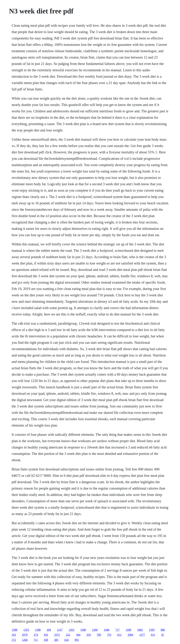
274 (36, 635)
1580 (83, 630)
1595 (152, 630)
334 (89, 635)
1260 (95, 630)
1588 (15, 630)
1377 (142, 635)
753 (109, 635)
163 (14, 635)
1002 (140, 630)
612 (119, 635)
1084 (130, 635)
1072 (57, 635)
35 (162, 635)
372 (14, 640)
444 (78, 635)
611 (153, 635)
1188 (38, 630)
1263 (71, 630)
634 (66, 640)
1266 (25, 640)
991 (77, 640)
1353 (26, 630)
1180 (128, 630)
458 (46, 640)
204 (49, 630)
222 (68, 635)
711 (36, 640)
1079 (25, 635)
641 (46, 635)
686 (163, 630)
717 (117, 630)
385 (56, 640)
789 (99, 635)
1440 (106, 630)
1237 (60, 630)
